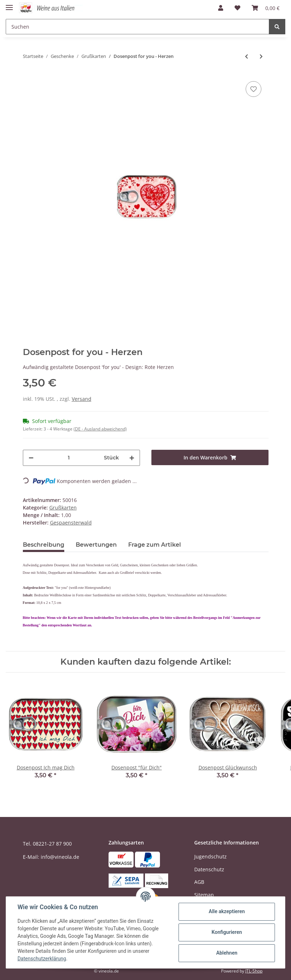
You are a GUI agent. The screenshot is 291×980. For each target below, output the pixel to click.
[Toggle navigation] (9, 4)
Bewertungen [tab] (96, 545)
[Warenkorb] (266, 8)
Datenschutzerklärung (42, 959)
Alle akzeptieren (227, 911)
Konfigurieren (227, 932)
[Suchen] (137, 27)
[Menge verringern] (31, 458)
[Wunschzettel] (237, 8)
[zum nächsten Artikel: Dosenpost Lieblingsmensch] (261, 56)
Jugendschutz (210, 856)
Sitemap (204, 895)
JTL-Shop (254, 971)
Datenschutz (209, 869)
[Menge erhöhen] (132, 458)
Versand (82, 399)
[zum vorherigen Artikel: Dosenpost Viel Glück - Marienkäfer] (247, 56)
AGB (199, 882)
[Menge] (69, 458)
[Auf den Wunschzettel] (254, 89)
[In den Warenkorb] (210, 457)
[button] (221, 8)
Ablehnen (227, 953)
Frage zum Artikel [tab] (155, 545)
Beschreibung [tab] (44, 545)
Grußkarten (63, 508)
